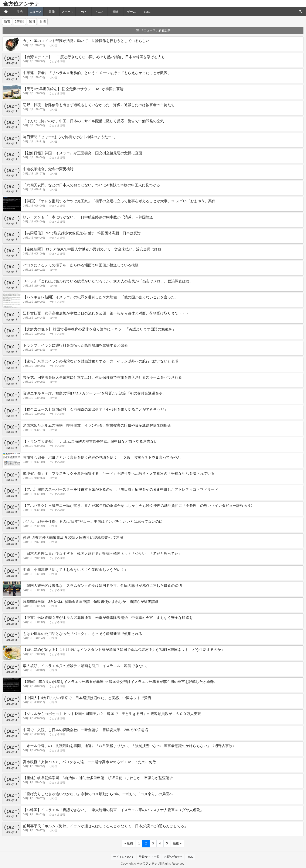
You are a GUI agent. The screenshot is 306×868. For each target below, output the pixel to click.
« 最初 (129, 843)
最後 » (177, 843)
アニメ (99, 12)
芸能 (52, 12)
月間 (43, 21)
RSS (190, 857)
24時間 (20, 21)
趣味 (115, 12)
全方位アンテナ (21, 4)
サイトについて (124, 857)
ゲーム (131, 12)
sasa (147, 12)
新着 (7, 21)
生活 (20, 12)
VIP (83, 12)
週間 (32, 21)
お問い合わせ (173, 857)
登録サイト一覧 (149, 857)
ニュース (36, 12)
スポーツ (68, 12)
